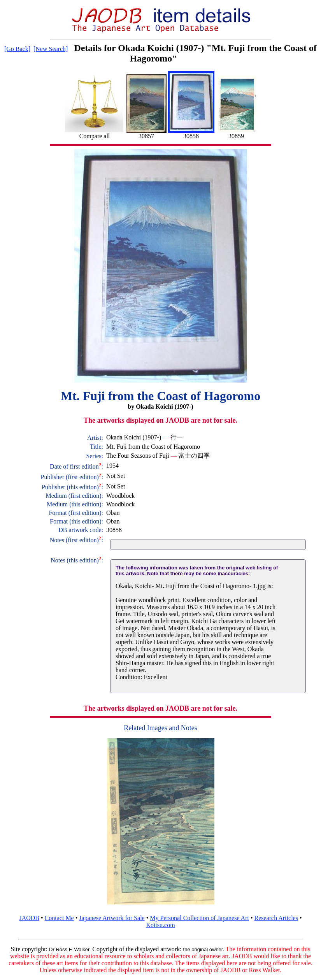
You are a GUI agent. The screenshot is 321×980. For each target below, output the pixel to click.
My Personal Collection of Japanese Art (199, 918)
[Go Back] (17, 49)
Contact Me (59, 918)
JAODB (29, 918)
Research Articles (276, 918)
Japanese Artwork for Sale (112, 918)
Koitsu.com (160, 925)
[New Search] (51, 49)
